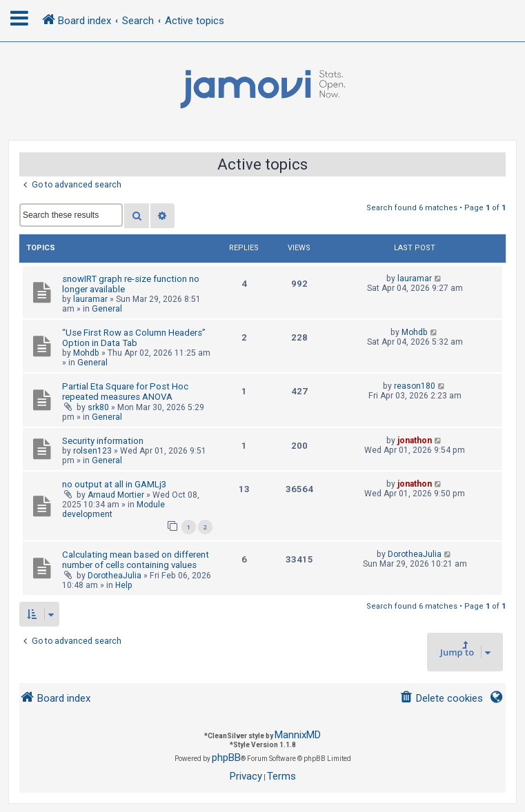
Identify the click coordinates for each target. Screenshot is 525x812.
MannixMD (298, 735)
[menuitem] (441, 699)
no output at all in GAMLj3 (114, 484)
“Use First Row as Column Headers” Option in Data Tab (134, 338)
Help (124, 585)
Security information (103, 441)
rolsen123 (92, 451)
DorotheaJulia (115, 576)
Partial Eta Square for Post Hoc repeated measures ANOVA (125, 392)
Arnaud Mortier (116, 495)
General (107, 309)
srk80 (98, 407)
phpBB (226, 758)
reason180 (415, 386)
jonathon (415, 440)
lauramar (90, 299)
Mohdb (86, 353)
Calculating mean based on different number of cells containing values (136, 560)
